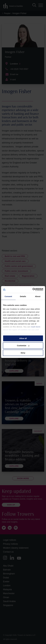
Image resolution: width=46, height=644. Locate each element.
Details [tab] (23, 296)
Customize (23, 346)
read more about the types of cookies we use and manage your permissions (22, 330)
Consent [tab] (8, 296)
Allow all (23, 338)
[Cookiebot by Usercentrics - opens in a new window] (33, 290)
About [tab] (38, 296)
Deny (23, 353)
